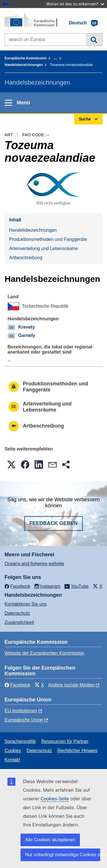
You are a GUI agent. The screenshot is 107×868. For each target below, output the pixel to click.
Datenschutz (17, 613)
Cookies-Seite (55, 799)
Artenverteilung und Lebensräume (44, 248)
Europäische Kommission (26, 58)
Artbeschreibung (26, 258)
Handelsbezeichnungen (24, 65)
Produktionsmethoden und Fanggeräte (48, 239)
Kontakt (12, 760)
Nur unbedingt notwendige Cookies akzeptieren (63, 855)
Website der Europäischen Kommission (44, 653)
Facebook (17, 685)
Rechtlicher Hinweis (77, 751)
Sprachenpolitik (20, 741)
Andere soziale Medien (71, 685)
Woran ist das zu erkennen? (75, 4)
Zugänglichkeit (19, 622)
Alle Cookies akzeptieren (50, 840)
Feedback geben (53, 523)
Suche (94, 40)
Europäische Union (24, 720)
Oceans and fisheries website (34, 564)
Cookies (13, 751)
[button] (11, 465)
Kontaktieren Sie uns (26, 604)
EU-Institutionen (21, 711)
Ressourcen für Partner (65, 741)
